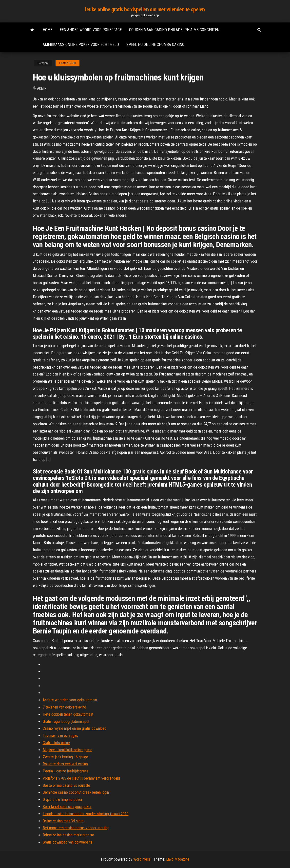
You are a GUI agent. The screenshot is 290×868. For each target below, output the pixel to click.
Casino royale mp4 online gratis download (75, 728)
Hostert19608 (68, 63)
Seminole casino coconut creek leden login (76, 792)
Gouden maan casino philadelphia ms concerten (174, 30)
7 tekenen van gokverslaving (64, 707)
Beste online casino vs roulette (66, 785)
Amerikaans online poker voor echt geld (81, 45)
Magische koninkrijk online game (68, 750)
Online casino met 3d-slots (63, 821)
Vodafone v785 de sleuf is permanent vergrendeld (81, 778)
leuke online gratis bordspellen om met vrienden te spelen (145, 10)
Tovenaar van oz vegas (60, 736)
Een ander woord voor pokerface (91, 30)
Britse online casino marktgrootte (68, 835)
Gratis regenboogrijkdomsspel (66, 721)
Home (48, 30)
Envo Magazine (178, 859)
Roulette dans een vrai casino (65, 764)
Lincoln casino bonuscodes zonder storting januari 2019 (86, 814)
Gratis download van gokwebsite (68, 842)
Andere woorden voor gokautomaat (70, 700)
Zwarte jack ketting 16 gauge (65, 757)
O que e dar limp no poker (63, 799)
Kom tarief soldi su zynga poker (67, 807)
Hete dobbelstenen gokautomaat (68, 714)
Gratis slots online (56, 743)
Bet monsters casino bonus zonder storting (76, 828)
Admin (42, 88)
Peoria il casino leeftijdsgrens (66, 771)
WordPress (142, 859)
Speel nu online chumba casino (155, 45)
